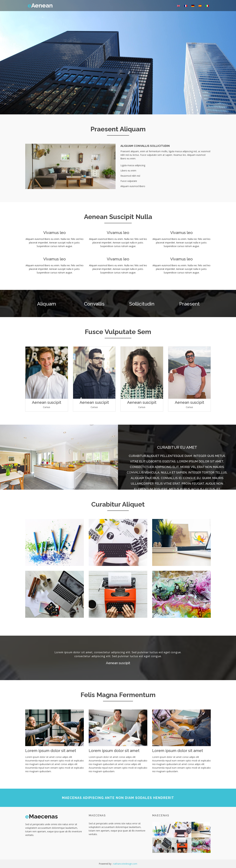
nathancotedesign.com (125, 864)
